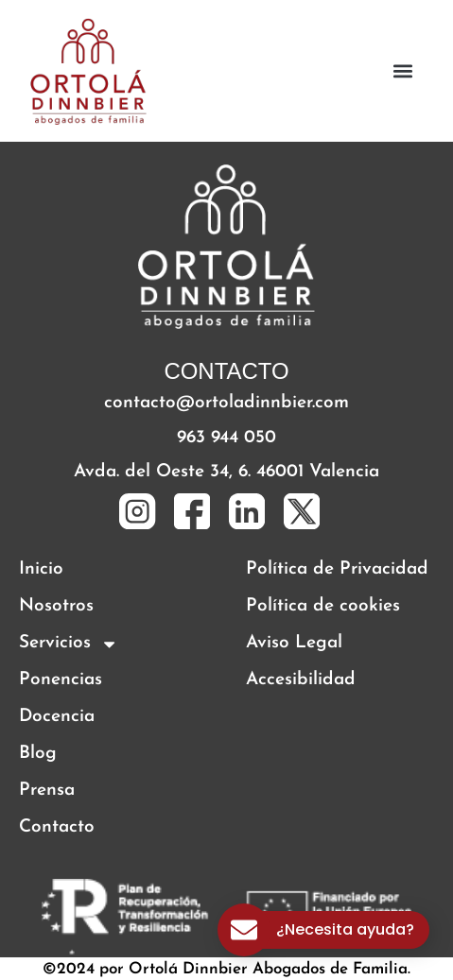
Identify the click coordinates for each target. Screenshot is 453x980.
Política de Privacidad (337, 569)
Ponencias (61, 680)
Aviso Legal (294, 643)
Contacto (57, 827)
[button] (403, 71)
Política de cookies (323, 606)
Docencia (57, 717)
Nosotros (56, 606)
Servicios (69, 644)
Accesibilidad (301, 680)
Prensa (47, 791)
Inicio (41, 569)
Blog (38, 754)
